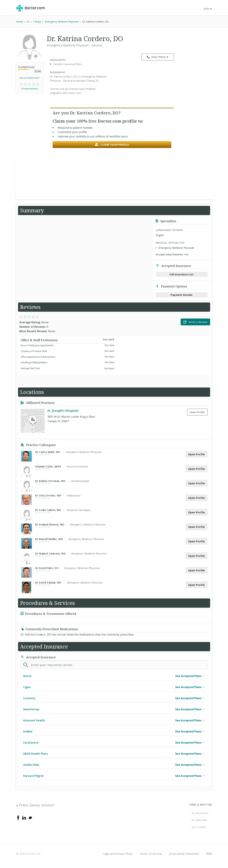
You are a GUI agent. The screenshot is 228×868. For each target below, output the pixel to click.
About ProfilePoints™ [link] (30, 78)
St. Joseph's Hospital (63, 411)
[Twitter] (30, 817)
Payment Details (182, 295)
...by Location (198, 827)
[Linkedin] (24, 817)
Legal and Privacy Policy (118, 854)
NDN (209, 854)
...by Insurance (199, 813)
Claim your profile (112, 145)
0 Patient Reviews (30, 89)
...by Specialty (198, 820)
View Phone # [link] (158, 57)
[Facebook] (18, 817)
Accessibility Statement (184, 854)
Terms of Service (151, 854)
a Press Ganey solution (35, 805)
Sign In (208, 9)
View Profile (197, 412)
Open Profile (196, 454)
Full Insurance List (182, 274)
